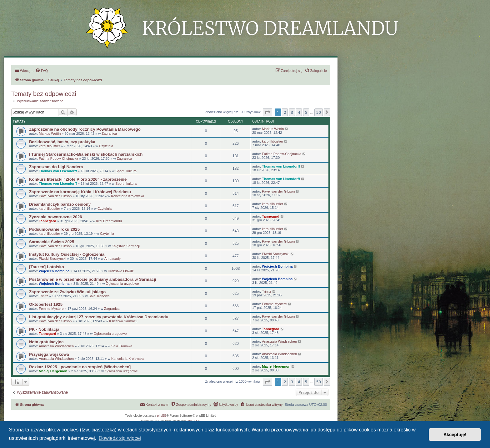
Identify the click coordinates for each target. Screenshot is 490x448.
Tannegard (47, 221)
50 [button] (319, 112)
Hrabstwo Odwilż (121, 271)
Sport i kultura (126, 171)
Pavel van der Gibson (55, 196)
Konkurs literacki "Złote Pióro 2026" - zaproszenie (78, 179)
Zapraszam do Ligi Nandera (56, 167)
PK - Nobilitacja (44, 329)
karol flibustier (49, 146)
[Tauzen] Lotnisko (47, 267)
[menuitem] (42, 71)
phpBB (162, 416)
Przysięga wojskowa (49, 354)
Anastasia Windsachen (56, 346)
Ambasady (112, 259)
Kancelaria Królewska (127, 196)
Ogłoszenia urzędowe (122, 284)
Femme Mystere (51, 309)
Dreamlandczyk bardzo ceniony (60, 204)
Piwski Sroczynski (52, 259)
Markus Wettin (50, 133)
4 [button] (299, 112)
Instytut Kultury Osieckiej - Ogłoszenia (67, 254)
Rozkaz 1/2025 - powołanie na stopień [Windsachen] (80, 367)
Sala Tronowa (99, 296)
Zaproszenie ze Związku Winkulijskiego (67, 292)
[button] (267, 112)
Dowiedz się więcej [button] (120, 438)
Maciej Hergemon (53, 371)
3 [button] (292, 112)
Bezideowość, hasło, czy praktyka (62, 142)
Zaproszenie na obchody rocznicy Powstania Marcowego (85, 129)
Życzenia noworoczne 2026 (55, 217)
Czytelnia (106, 146)
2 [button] (285, 112)
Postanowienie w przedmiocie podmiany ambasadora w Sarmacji (93, 279)
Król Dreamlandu (109, 221)
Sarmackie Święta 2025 (52, 242)
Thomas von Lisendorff (58, 171)
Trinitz (43, 296)
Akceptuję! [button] (455, 435)
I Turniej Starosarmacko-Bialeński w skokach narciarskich (86, 154)
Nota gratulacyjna (46, 342)
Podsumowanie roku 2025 (54, 229)
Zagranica (109, 133)
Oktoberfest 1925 (46, 304)
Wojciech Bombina (54, 271)
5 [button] (306, 112)
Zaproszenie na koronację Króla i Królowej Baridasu (80, 192)
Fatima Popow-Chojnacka (58, 159)
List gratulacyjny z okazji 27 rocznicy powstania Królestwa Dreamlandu (99, 317)
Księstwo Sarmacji (126, 246)
